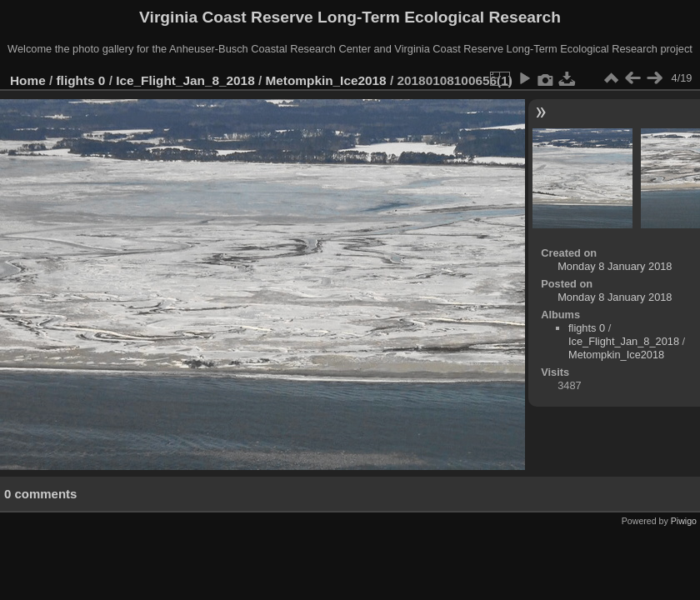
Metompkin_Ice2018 (326, 80)
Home (28, 80)
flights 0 (81, 80)
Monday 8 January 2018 (615, 266)
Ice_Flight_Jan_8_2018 (185, 80)
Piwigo (684, 521)
